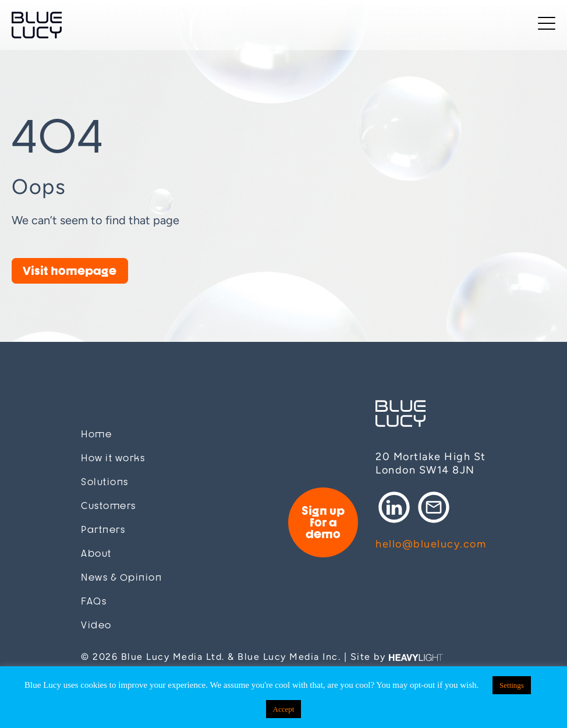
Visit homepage (70, 271)
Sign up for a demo (323, 522)
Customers (109, 506)
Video (96, 625)
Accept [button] (284, 709)
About (96, 554)
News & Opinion (121, 577)
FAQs (94, 601)
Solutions (105, 482)
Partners (103, 530)
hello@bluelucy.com (431, 544)
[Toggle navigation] (547, 25)
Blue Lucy (37, 25)
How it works (113, 458)
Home (96, 434)
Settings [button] (512, 685)
